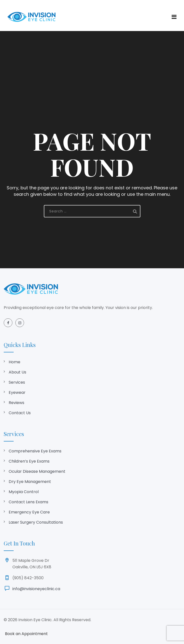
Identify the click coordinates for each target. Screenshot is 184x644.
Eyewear (17, 392)
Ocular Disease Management (37, 471)
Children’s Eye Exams (29, 461)
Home (14, 362)
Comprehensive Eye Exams (35, 451)
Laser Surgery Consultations (36, 522)
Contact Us (20, 413)
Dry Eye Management (30, 482)
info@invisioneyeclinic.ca (36, 589)
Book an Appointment (26, 634)
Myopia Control (24, 492)
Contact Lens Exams (28, 502)
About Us (17, 372)
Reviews (16, 403)
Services (17, 382)
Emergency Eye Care (29, 512)
